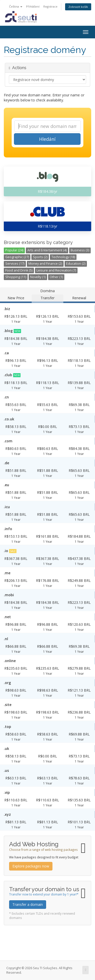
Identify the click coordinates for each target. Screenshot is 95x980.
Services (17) (15, 264)
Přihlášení (33, 6)
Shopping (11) (16, 277)
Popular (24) (14, 250)
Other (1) (56, 277)
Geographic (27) (17, 257)
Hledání (47, 139)
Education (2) (76, 264)
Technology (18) (63, 257)
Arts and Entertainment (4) (47, 250)
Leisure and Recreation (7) (56, 270)
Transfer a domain (28, 904)
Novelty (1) (38, 277)
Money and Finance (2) (45, 264)
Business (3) (80, 250)
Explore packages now (31, 866)
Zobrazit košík (78, 7)
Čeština (16, 6)
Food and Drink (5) (19, 270)
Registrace (50, 6)
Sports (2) (40, 257)
